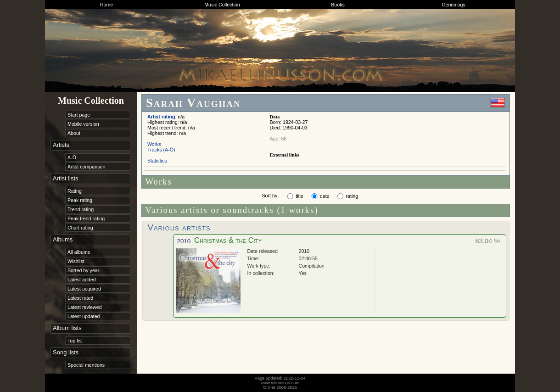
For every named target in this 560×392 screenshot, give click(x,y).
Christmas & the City (228, 240)
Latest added (82, 280)
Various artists (179, 227)
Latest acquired (84, 289)
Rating (75, 191)
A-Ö (72, 157)
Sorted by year (83, 270)
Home (106, 5)
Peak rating (80, 200)
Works (154, 144)
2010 (184, 241)
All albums (79, 252)
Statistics (157, 161)
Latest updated (84, 316)
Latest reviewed (85, 307)
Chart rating (80, 228)
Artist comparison (86, 167)
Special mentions (86, 365)
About (74, 133)
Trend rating (81, 209)
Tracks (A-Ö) (161, 150)
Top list (75, 341)
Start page (79, 115)
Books (338, 5)
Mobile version (83, 124)
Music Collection (222, 5)
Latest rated (80, 298)
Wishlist (76, 261)
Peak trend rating (86, 218)
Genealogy (454, 5)
